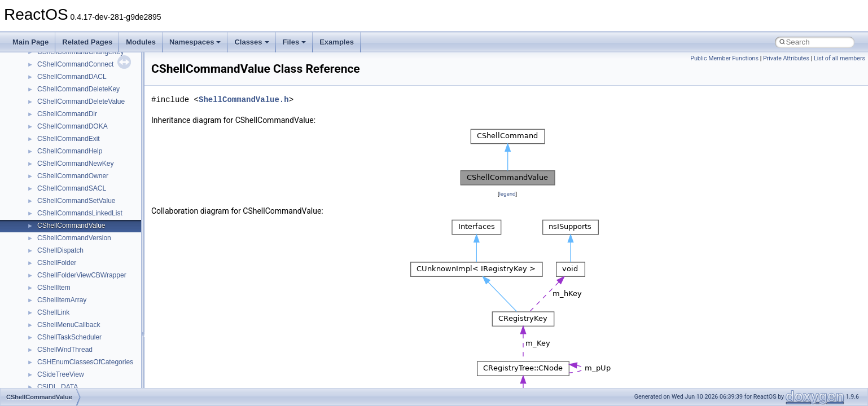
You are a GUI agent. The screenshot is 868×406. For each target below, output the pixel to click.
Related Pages (87, 42)
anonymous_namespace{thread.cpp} (92, 186)
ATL (43, 235)
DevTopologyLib (61, 297)
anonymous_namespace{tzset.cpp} (90, 198)
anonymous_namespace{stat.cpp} (88, 173)
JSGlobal (51, 359)
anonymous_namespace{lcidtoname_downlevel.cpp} (116, 111)
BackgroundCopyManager (76, 248)
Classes (251, 42)
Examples (337, 42)
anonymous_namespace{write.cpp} (90, 210)
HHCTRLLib (56, 322)
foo (42, 310)
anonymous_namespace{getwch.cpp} (93, 99)
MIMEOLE (53, 384)
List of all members (839, 58)
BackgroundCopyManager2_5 (82, 272)
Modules (141, 42)
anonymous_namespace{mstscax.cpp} (95, 123)
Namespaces (195, 42)
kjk (41, 372)
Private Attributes (786, 58)
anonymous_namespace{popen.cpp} (92, 148)
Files (295, 42)
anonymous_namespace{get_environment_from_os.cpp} (122, 74)
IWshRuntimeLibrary (68, 347)
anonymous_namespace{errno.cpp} (91, 61)
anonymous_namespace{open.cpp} (90, 136)
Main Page (30, 42)
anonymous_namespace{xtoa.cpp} (89, 223)
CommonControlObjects (73, 285)
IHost (45, 334)
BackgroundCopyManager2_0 (82, 260)
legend (507, 194)
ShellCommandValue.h (244, 100)
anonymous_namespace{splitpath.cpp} (95, 161)
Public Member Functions (724, 58)
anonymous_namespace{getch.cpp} (91, 86)
